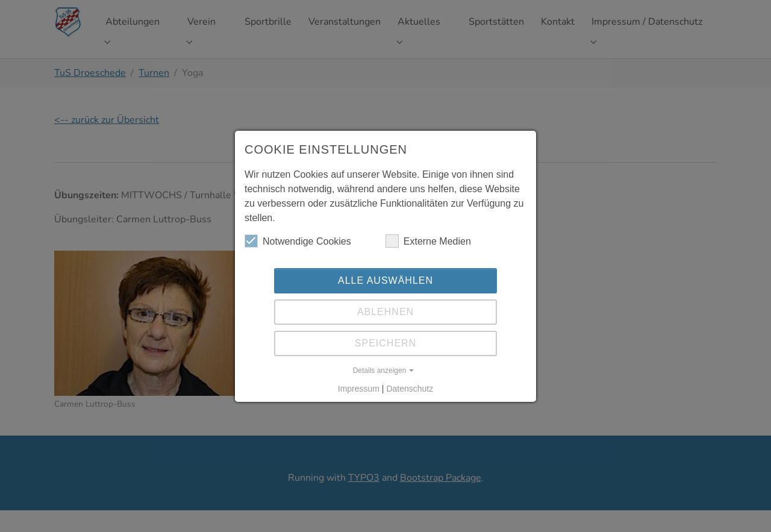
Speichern (385, 343)
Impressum (359, 389)
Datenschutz (410, 389)
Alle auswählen (385, 280)
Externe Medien (428, 241)
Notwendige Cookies (298, 241)
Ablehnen (385, 312)
